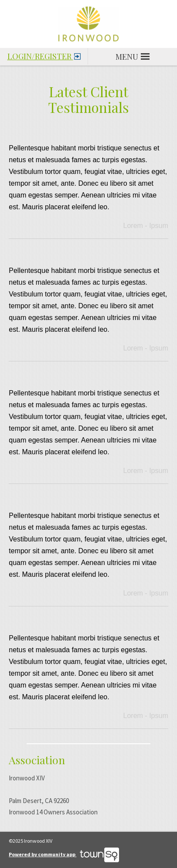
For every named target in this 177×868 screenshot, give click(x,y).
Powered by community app (64, 854)
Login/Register (44, 55)
